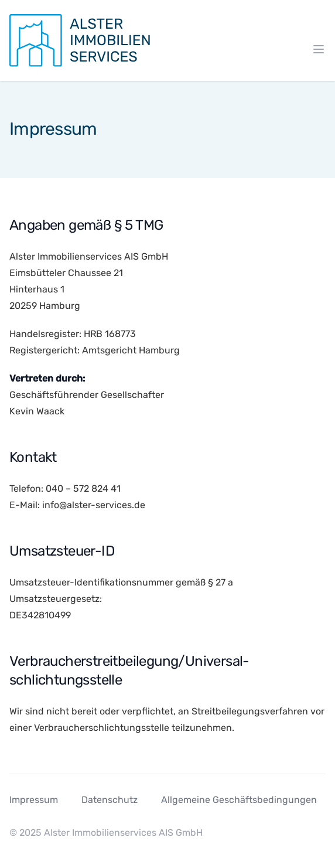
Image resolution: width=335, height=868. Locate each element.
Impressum (34, 800)
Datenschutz (110, 800)
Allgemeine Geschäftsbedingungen (239, 800)
